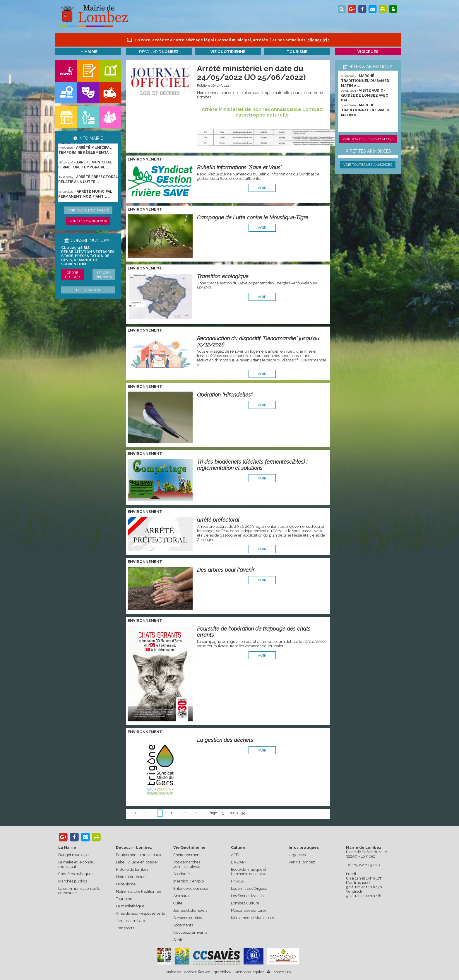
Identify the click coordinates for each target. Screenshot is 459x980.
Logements (183, 925)
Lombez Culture (245, 903)
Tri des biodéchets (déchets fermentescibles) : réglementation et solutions (252, 465)
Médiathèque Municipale (252, 918)
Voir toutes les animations (368, 139)
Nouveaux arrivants (190, 932)
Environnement (187, 855)
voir (262, 188)
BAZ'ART (239, 862)
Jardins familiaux (131, 921)
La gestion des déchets (225, 740)
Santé (178, 940)
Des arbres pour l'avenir (226, 570)
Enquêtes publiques (76, 874)
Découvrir (159, 52)
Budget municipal (74, 855)
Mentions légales (249, 972)
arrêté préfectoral (218, 520)
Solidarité (181, 874)
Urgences (297, 855)
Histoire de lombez (132, 869)
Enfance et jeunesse (191, 888)
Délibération (88, 290)
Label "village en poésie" (137, 862)
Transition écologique (223, 276)
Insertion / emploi (189, 881)
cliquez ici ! (318, 40)
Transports (125, 928)
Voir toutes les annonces (368, 165)
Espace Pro (279, 972)
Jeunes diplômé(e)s (190, 910)
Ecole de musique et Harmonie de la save (249, 872)
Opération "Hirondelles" (225, 395)
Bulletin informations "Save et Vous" (239, 167)
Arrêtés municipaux (88, 221)
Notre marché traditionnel (138, 891)
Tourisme (124, 899)
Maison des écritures (249, 910)
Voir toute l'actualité (88, 210)
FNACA (237, 881)
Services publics (187, 918)
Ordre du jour (72, 275)
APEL (236, 855)
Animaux (181, 896)
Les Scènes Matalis (247, 896)
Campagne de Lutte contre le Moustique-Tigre (253, 217)
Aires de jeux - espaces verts (140, 913)
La (88, 52)
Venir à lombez (302, 862)
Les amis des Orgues (249, 888)
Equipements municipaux (139, 855)
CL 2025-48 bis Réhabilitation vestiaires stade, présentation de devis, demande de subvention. (88, 256)
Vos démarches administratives (187, 864)
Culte (178, 903)
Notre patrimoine (131, 877)
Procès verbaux (104, 275)
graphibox (223, 972)
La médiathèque (130, 906)
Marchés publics (73, 881)
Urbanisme (126, 884)
